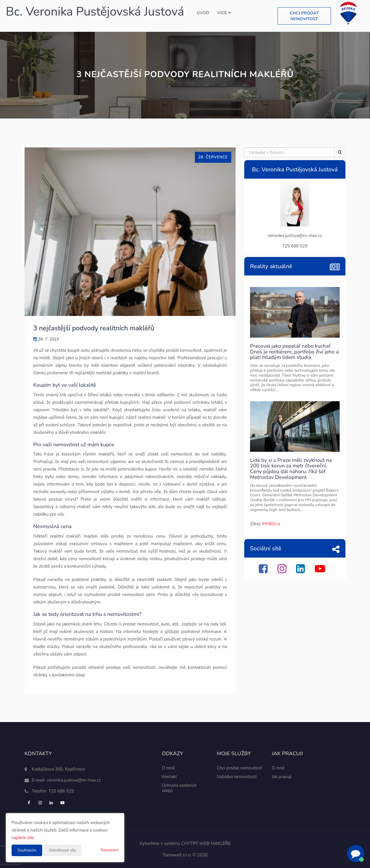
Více (224, 13)
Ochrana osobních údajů (179, 788)
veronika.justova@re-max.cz (74, 780)
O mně (168, 768)
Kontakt (169, 777)
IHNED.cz (271, 524)
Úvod (203, 13)
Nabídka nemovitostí (237, 777)
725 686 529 (61, 791)
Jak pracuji (282, 777)
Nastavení (110, 850)
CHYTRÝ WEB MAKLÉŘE (206, 843)
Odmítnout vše (62, 850)
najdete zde (23, 838)
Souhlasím (27, 850)
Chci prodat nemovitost (304, 16)
